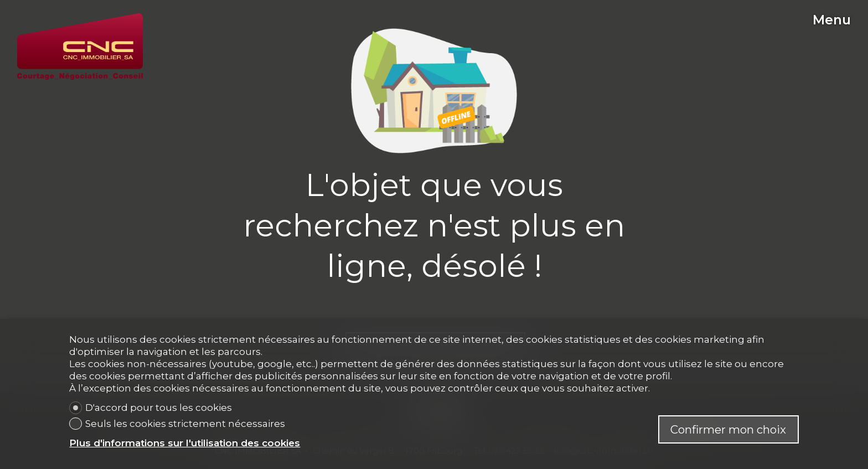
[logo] (80, 47)
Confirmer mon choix (728, 429)
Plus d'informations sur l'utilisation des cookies (185, 443)
